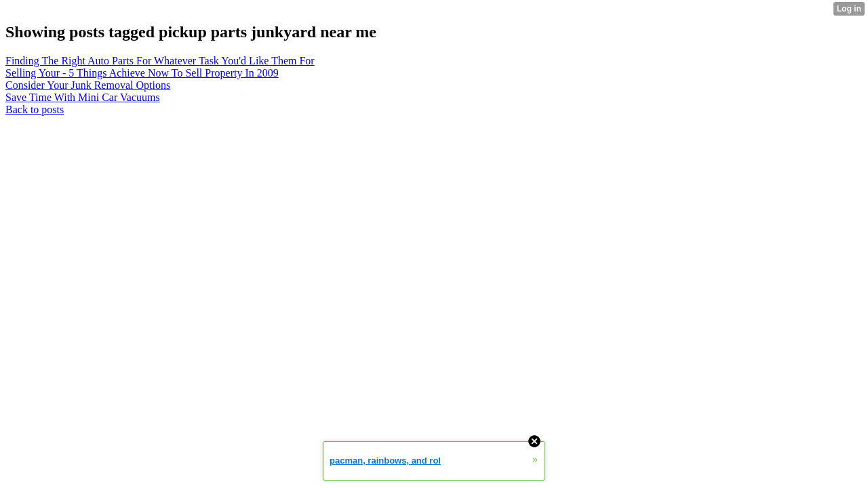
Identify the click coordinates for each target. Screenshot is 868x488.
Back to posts (35, 109)
